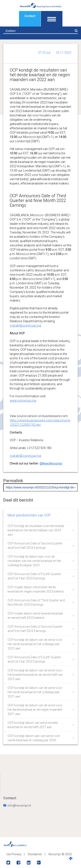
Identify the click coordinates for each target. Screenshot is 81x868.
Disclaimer (35, 854)
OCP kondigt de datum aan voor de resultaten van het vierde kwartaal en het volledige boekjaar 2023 (34, 561)
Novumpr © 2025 (60, 854)
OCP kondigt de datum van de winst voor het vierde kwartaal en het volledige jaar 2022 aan (35, 644)
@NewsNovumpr (51, 463)
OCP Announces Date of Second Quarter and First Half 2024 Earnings (35, 546)
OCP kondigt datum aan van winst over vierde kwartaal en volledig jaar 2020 (34, 738)
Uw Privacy (14, 854)
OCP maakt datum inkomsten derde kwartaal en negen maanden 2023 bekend (36, 589)
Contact (30, 16)
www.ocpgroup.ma (23, 400)
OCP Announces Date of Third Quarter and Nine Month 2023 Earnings (36, 602)
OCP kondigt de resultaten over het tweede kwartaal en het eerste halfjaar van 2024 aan (36, 530)
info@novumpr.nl (17, 805)
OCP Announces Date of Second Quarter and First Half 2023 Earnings (35, 629)
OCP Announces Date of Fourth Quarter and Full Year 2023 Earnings (34, 576)
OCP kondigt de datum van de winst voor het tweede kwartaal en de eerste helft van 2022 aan (35, 675)
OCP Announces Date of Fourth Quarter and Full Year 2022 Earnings (34, 659)
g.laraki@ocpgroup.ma (25, 325)
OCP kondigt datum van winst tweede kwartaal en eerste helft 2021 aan (33, 725)
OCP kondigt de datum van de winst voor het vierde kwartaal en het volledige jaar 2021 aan (35, 692)
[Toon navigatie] (52, 19)
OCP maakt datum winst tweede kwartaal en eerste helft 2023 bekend (35, 616)
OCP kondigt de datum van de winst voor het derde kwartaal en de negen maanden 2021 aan (35, 710)
